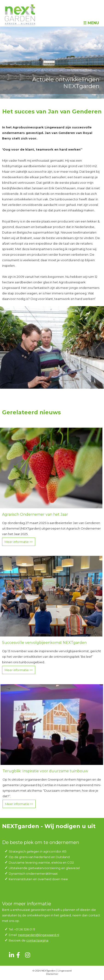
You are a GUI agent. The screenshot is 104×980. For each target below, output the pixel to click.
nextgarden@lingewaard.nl (39, 935)
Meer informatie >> (19, 542)
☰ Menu (91, 23)
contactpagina (37, 940)
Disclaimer (52, 974)
